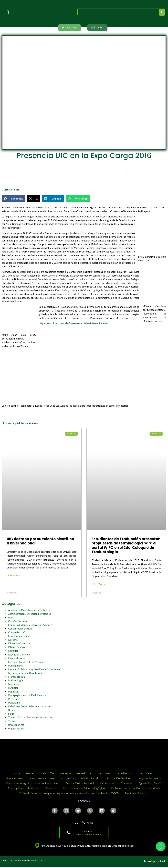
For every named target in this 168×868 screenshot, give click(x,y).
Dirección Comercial (19, 644)
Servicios (51, 788)
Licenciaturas (13, 779)
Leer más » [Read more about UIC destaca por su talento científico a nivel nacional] (13, 576)
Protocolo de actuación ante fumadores (136, 788)
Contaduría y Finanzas (20, 636)
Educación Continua (19, 655)
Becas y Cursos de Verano (23, 788)
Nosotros (105, 774)
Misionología (16, 681)
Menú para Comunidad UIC (76, 774)
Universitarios (16, 729)
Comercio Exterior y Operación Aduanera (31, 625)
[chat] (161, 846)
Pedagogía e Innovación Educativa (27, 695)
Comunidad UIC (17, 632)
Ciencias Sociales (18, 621)
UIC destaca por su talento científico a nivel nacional (40, 541)
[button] (13, 199)
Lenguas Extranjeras (151, 779)
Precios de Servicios (138, 793)
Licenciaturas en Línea (41, 779)
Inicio (16, 774)
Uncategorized (16, 725)
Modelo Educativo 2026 (39, 774)
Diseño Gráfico (16, 647)
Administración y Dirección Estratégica (30, 614)
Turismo (13, 721)
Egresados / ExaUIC (151, 784)
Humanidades (16, 666)
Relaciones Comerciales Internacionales (30, 706)
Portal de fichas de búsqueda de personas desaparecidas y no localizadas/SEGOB (69, 793)
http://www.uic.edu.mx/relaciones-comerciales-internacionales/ (73, 324)
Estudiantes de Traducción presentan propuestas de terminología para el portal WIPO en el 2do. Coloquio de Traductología (126, 546)
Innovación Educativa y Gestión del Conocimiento (35, 669)
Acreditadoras (126, 774)
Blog (11, 618)
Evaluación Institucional (80, 784)
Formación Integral (16, 784)
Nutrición (13, 688)
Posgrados (14, 699)
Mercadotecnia (16, 677)
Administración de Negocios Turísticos (29, 610)
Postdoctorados (91, 779)
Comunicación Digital (20, 629)
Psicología (14, 703)
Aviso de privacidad (154, 862)
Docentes (127, 784)
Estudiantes (107, 784)
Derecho (13, 640)
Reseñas (13, 710)
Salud (11, 714)
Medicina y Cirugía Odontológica (26, 673)
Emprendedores (17, 658)
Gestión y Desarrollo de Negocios (27, 662)
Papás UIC (14, 692)
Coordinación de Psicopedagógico (84, 788)
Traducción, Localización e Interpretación (31, 718)
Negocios (13, 684)
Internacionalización (47, 784)
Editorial (13, 651)
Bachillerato (148, 774)
